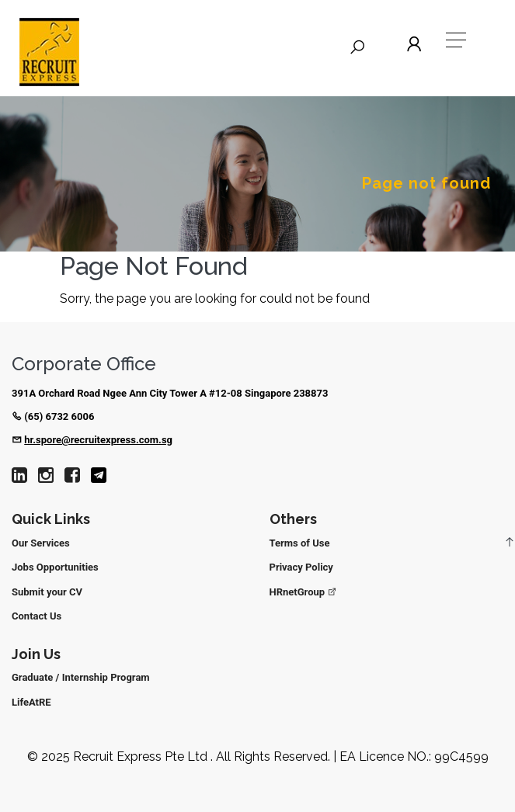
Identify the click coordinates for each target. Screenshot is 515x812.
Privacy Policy (301, 567)
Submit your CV (47, 592)
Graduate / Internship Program (81, 677)
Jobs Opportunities (55, 567)
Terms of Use (300, 543)
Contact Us (37, 616)
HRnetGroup (304, 592)
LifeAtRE (31, 702)
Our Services (41, 543)
